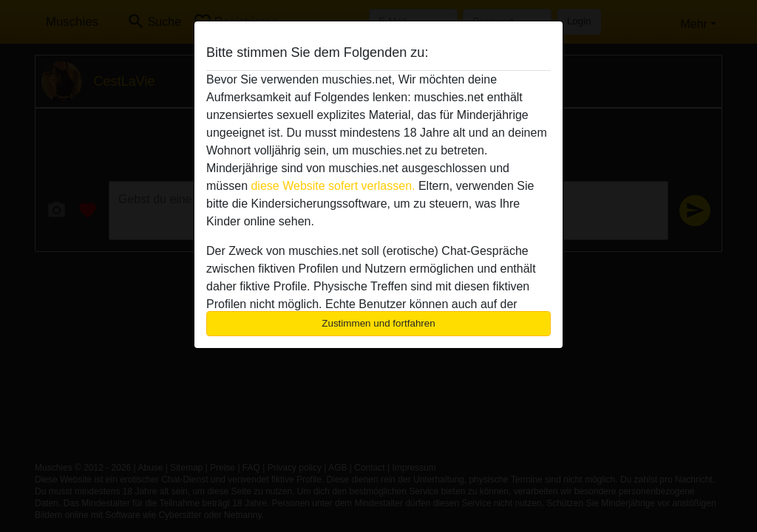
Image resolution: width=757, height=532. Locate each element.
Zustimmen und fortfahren (378, 323)
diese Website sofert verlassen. (333, 186)
